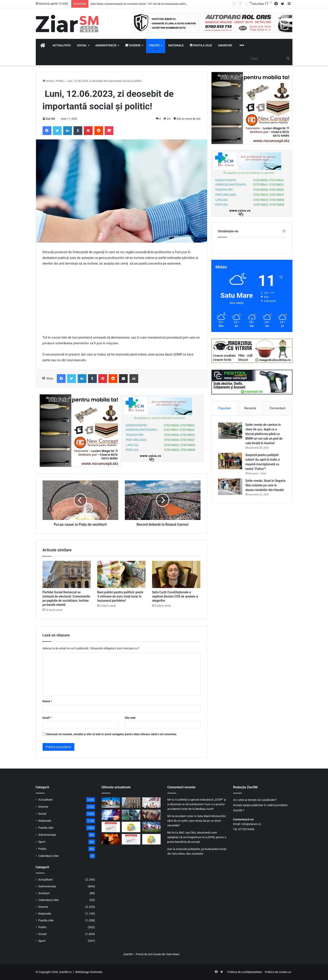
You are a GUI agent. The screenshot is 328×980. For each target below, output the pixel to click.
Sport (42, 842)
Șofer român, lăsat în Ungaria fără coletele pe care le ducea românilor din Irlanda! (265, 485)
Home (48, 81)
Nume (47, 701)
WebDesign (82, 972)
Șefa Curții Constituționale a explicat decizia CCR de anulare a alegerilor (175, 596)
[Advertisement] (122, 303)
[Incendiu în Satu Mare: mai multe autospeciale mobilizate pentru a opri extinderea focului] (111, 839)
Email (47, 718)
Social (82, 45)
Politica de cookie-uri (278, 972)
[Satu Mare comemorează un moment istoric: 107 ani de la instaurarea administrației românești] (111, 803)
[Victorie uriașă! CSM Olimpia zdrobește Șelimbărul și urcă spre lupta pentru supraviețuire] (151, 827)
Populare (224, 408)
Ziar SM (50, 119)
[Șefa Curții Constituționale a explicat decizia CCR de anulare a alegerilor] (176, 574)
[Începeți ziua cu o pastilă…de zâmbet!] (131, 827)
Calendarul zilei (48, 856)
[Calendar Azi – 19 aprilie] (111, 827)
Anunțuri (225, 45)
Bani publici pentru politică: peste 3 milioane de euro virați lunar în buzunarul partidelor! (120, 596)
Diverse (133, 45)
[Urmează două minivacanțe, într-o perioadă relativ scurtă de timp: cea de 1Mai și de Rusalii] (151, 803)
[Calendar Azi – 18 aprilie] (131, 839)
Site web (130, 718)
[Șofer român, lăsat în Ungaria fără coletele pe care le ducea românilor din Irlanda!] (230, 487)
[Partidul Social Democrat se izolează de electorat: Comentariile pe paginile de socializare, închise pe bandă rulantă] (67, 574)
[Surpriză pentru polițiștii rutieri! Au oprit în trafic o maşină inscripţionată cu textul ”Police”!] (230, 461)
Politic (154, 45)
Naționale (176, 45)
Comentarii (277, 408)
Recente (250, 408)
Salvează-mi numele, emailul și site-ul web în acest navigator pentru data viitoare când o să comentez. (112, 734)
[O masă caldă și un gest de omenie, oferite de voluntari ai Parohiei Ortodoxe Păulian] (151, 815)
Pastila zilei (201, 45)
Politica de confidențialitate (245, 972)
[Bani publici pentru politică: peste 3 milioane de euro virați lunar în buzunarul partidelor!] (121, 574)
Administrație (106, 45)
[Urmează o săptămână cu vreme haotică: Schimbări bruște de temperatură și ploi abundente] (111, 815)
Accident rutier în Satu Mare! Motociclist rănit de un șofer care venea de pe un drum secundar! (197, 821)
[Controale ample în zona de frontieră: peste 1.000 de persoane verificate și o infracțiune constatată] (131, 815)
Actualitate (62, 45)
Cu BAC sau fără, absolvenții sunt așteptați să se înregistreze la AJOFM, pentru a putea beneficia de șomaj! (197, 837)
